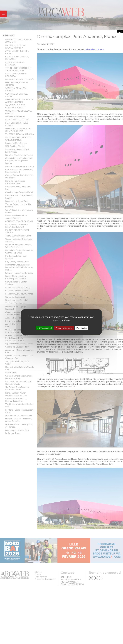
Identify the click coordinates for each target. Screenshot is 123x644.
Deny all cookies (64, 328)
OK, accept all (44, 328)
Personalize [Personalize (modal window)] (82, 328)
